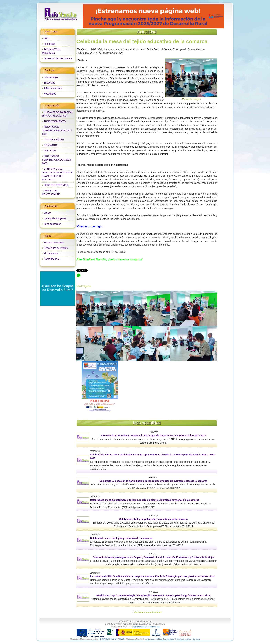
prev (93, 16)
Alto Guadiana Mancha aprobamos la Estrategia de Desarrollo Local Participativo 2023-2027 (153, 436)
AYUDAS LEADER (54, 140)
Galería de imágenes (55, 218)
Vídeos (48, 213)
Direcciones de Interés (56, 248)
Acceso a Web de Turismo (58, 58)
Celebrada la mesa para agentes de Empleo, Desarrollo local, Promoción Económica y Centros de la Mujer (153, 557)
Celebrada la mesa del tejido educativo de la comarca (105, 275)
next (214, 16)
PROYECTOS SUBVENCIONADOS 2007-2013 (57, 130)
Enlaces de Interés (54, 243)
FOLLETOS (50, 151)
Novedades (50, 94)
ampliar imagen (193, 99)
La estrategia (51, 77)
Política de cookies (183, 639)
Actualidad (49, 44)
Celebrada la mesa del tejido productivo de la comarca (121, 538)
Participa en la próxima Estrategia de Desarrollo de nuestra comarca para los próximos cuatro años (153, 595)
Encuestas (49, 83)
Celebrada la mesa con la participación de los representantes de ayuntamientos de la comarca (153, 481)
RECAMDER (104, 639)
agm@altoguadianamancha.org (146, 627)
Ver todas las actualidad (148, 612)
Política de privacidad (165, 639)
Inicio (47, 38)
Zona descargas (52, 224)
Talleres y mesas (53, 88)
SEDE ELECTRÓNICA (56, 185)
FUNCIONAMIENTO (55, 121)
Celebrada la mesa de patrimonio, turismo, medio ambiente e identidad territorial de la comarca (145, 500)
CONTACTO (50, 145)
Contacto (196, 639)
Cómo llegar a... (52, 259)
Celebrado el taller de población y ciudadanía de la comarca (153, 519)
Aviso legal (150, 639)
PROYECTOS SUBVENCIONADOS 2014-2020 (57, 160)
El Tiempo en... (52, 254)
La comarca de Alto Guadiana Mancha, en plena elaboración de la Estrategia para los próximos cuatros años (152, 576)
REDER (114, 639)
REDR (122, 639)
